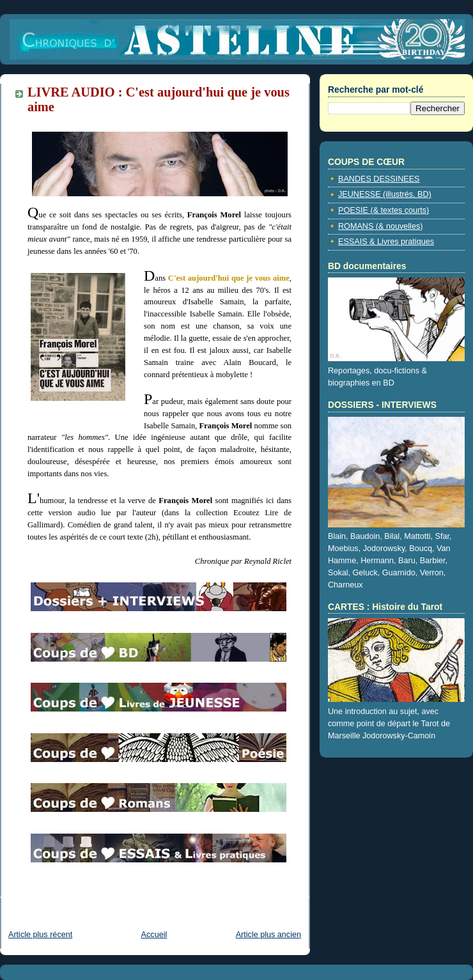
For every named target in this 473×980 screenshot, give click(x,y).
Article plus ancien (268, 935)
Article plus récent (40, 935)
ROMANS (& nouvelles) (380, 226)
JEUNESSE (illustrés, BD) (385, 194)
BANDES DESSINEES (379, 179)
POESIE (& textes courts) (384, 210)
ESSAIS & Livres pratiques (386, 242)
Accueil (154, 935)
